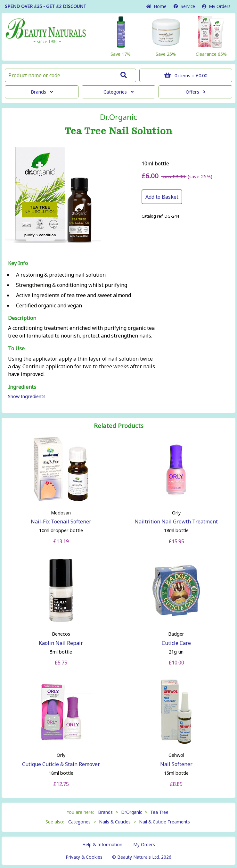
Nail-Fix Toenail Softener (61, 522)
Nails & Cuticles (115, 822)
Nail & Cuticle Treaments (164, 822)
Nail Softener (176, 764)
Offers (196, 92)
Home (156, 6)
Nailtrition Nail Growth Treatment (176, 522)
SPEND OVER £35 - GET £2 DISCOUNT (45, 6)
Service (184, 6)
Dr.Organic (118, 117)
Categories (118, 92)
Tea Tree (159, 812)
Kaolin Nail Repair (61, 643)
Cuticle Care (176, 643)
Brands (42, 92)
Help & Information (102, 844)
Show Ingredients (27, 396)
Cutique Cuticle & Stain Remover (61, 764)
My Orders (216, 6)
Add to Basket (162, 197)
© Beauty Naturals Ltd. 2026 (142, 857)
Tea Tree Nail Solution (118, 131)
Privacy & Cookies (84, 857)
